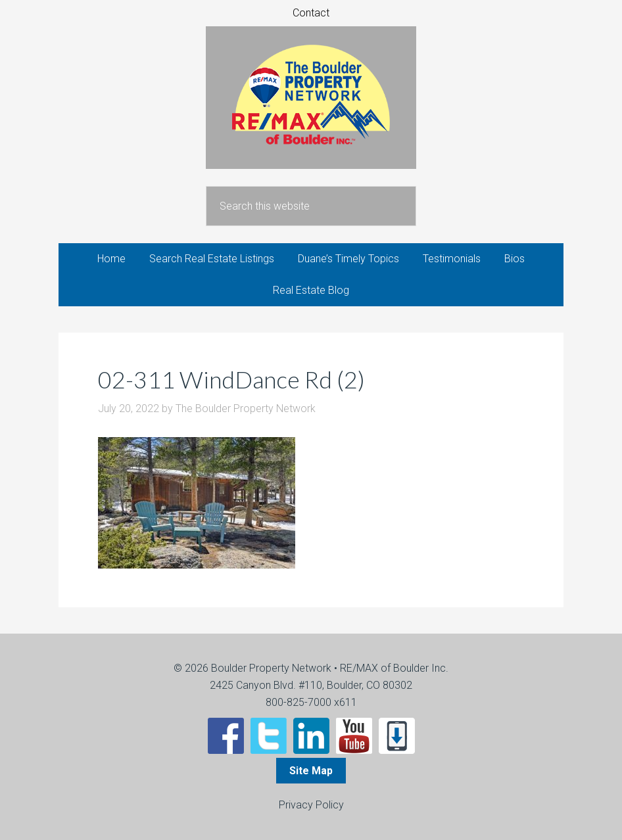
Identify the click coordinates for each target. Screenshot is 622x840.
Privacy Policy (311, 805)
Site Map (311, 771)
